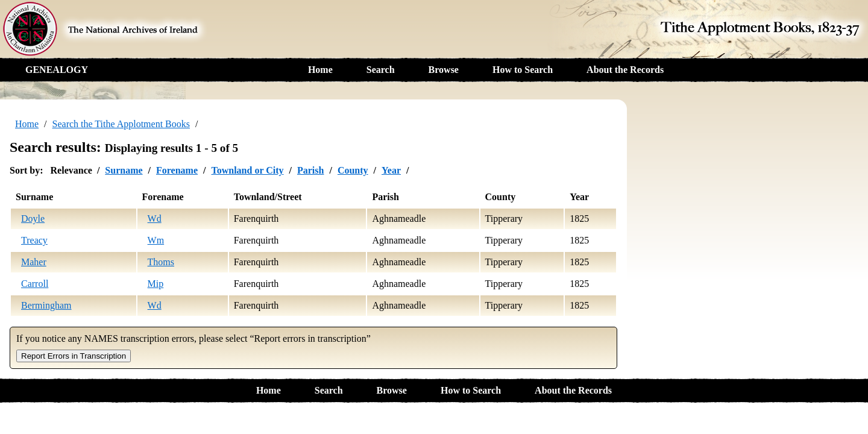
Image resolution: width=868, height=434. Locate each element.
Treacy (34, 240)
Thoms (161, 262)
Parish (310, 170)
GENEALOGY (57, 70)
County (353, 170)
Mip (156, 284)
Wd (155, 219)
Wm (156, 240)
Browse (444, 70)
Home (320, 70)
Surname (124, 170)
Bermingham (46, 305)
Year (391, 170)
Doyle (33, 219)
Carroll (35, 284)
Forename (177, 170)
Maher (34, 262)
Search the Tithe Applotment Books (121, 124)
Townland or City (247, 170)
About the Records (625, 70)
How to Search (523, 70)
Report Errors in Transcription (74, 356)
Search (381, 70)
